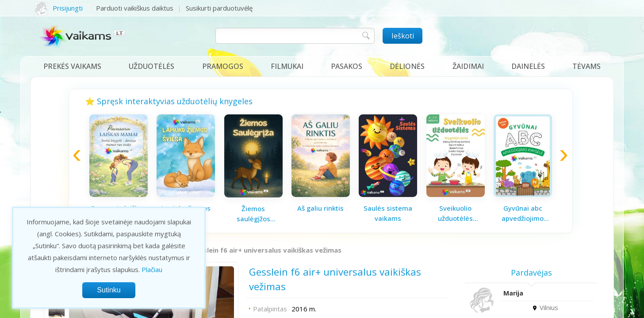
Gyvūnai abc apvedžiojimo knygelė (523, 213)
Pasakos (347, 66)
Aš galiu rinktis (320, 208)
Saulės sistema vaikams (388, 213)
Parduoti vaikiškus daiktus (135, 8)
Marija (513, 293)
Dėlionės (407, 66)
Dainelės (528, 66)
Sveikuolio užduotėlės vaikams (455, 213)
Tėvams (586, 66)
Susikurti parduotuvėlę (219, 8)
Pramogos (223, 66)
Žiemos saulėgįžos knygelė (253, 214)
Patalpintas (270, 309)
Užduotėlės (151, 66)
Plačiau (152, 269)
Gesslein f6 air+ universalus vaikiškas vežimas (266, 250)
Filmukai (287, 66)
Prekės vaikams (72, 66)
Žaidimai (468, 66)
